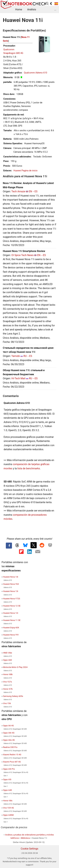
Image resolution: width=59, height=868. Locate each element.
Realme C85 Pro (10, 747)
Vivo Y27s (7, 682)
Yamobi (16, 356)
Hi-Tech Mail (18, 378)
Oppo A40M (8, 815)
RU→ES (28, 356)
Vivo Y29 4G (8, 808)
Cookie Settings (30, 849)
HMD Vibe (7, 653)
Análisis (32, 9)
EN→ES (33, 191)
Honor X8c (8, 801)
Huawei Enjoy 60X (11, 628)
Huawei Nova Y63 (11, 584)
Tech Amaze (18, 191)
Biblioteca (25, 838)
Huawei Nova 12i (11, 613)
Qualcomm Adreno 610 (36, 73)
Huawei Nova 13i (11, 591)
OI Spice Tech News (22, 255)
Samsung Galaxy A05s (13, 696)
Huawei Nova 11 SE (12, 620)
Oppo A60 (7, 660)
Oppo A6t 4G (9, 733)
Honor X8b (8, 674)
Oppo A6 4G (8, 726)
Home (19, 9)
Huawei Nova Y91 (11, 635)
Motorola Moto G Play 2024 (15, 667)
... (55, 9)
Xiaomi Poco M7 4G (12, 762)
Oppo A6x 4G (9, 740)
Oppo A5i (7, 779)
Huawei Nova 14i (11, 577)
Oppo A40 (7, 790)
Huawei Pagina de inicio (25, 171)
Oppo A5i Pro (9, 769)
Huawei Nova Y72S (11, 599)
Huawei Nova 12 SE (12, 606)
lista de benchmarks (29, 468)
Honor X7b (8, 689)
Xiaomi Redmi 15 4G (12, 755)
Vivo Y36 (7, 703)
